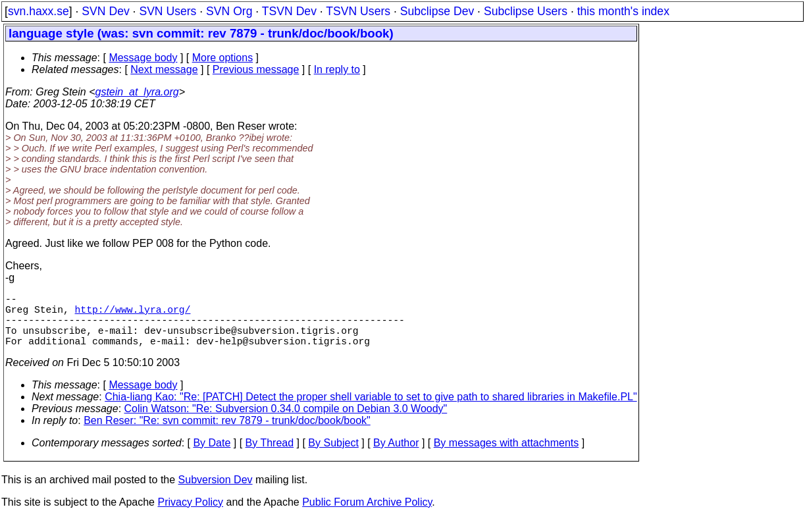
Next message (164, 69)
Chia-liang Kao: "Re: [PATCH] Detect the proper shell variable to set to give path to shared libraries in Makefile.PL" (371, 410)
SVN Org (229, 11)
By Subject (333, 456)
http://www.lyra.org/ (133, 314)
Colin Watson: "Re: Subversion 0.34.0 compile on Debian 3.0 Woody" (286, 422)
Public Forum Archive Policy (367, 515)
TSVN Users (358, 11)
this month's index (623, 11)
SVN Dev (105, 11)
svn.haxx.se (39, 11)
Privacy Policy (190, 515)
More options (223, 58)
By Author (396, 456)
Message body (143, 58)
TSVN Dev (289, 11)
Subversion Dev (216, 493)
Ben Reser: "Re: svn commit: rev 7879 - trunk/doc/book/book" (227, 434)
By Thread (270, 456)
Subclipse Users (526, 11)
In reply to (337, 69)
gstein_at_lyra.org (137, 92)
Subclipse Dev (437, 11)
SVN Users (168, 11)
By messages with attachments (506, 456)
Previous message (256, 69)
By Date (212, 456)
